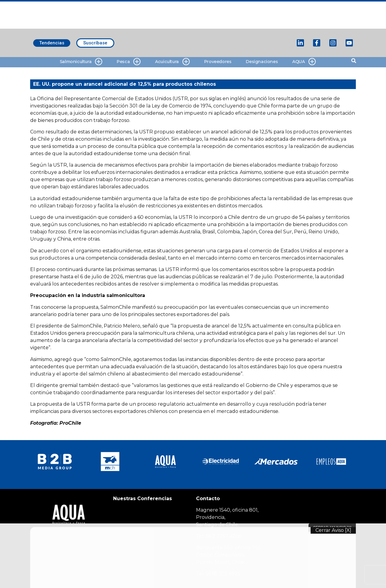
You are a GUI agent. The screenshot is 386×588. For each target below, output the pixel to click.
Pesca (129, 62)
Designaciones (262, 62)
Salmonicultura (81, 62)
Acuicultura (172, 62)
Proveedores (218, 62)
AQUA (304, 62)
